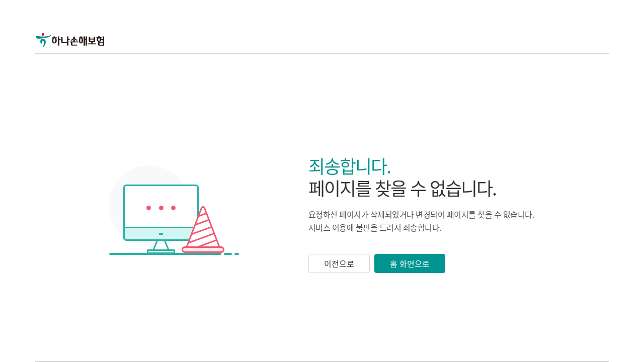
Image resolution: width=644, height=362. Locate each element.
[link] (82, 25)
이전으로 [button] (339, 263)
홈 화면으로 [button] (410, 263)
